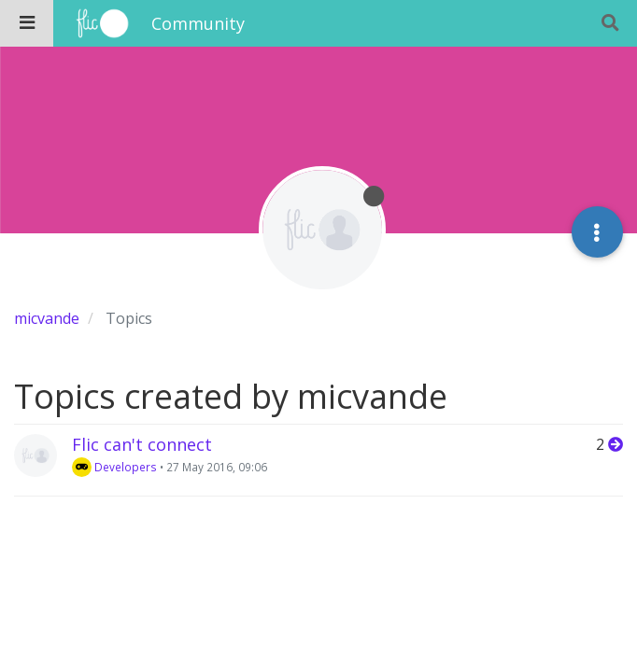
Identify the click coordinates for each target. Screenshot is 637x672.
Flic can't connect (142, 444)
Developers (114, 467)
